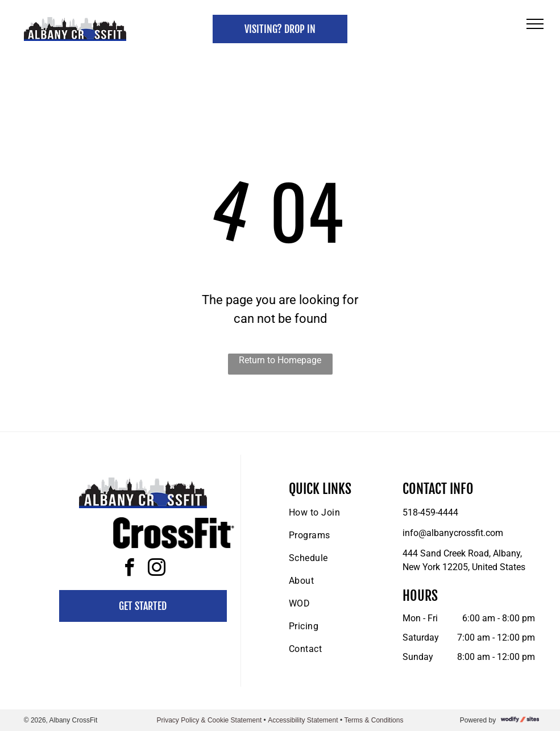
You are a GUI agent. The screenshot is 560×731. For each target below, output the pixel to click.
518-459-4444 (430, 512)
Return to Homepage (280, 360)
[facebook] (129, 569)
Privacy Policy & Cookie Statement (210, 720)
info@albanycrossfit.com (453, 533)
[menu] (535, 24)
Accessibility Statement (303, 720)
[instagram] (156, 569)
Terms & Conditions (374, 720)
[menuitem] (332, 513)
